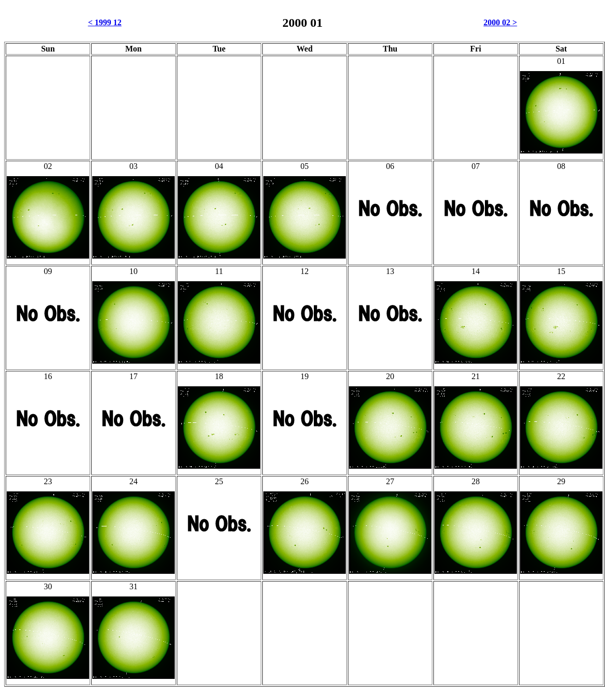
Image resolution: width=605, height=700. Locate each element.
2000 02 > (500, 22)
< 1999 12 (105, 22)
